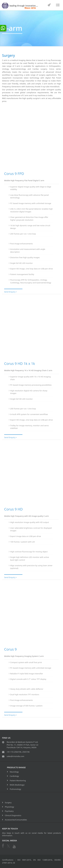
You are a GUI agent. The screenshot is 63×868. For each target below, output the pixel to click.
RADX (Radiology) (17, 785)
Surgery (8, 803)
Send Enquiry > (11, 291)
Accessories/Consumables (16, 820)
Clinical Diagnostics (13, 815)
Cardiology (14, 776)
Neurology (14, 772)
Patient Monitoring (18, 781)
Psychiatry (9, 811)
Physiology (9, 807)
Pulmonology (15, 789)
